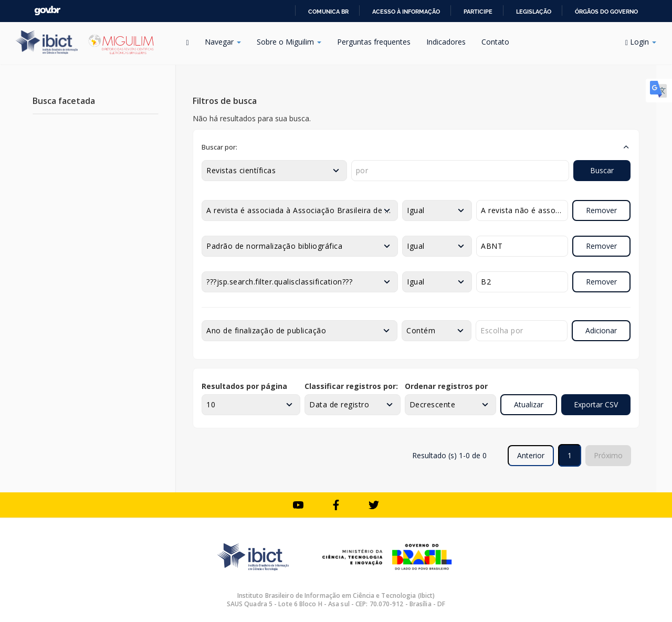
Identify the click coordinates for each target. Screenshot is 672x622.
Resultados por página (244, 386)
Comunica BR (328, 12)
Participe (478, 12)
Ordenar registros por (446, 386)
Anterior (531, 455)
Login (641, 42)
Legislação (534, 12)
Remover (601, 210)
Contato (495, 42)
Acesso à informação (406, 12)
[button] (416, 147)
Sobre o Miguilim (289, 42)
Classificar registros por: (351, 386)
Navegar (223, 42)
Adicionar (601, 330)
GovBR (47, 11)
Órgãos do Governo (606, 12)
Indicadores (446, 42)
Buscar (602, 170)
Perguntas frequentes (374, 42)
